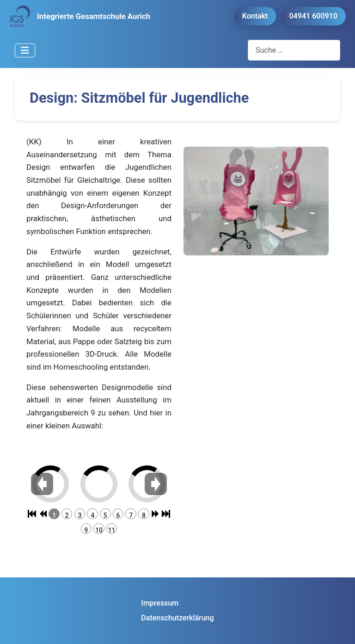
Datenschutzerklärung (177, 618)
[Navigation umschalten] (25, 50)
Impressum (160, 603)
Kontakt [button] (255, 16)
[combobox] (294, 50)
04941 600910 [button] (313, 16)
